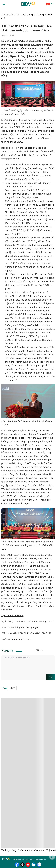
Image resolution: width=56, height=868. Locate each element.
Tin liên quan (10, 775)
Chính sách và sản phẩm (31, 850)
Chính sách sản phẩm (15, 700)
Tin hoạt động (25, 14)
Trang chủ (7, 14)
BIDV (12, 688)
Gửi (51, 677)
